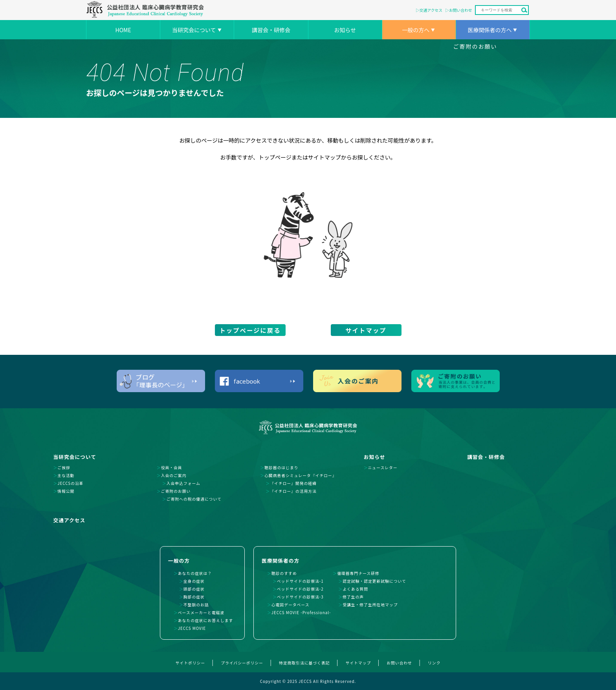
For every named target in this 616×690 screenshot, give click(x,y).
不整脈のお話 (196, 605)
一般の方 (179, 561)
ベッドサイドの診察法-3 (300, 597)
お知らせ (345, 30)
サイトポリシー (191, 663)
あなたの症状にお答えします (205, 620)
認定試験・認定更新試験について (374, 581)
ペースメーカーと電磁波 (201, 613)
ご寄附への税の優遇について (194, 499)
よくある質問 (355, 589)
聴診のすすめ (284, 573)
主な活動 (66, 475)
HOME (123, 30)
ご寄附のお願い (475, 46)
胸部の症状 (194, 597)
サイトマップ (366, 330)
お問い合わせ (461, 10)
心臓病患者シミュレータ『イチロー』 (300, 475)
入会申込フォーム (183, 483)
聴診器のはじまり (281, 468)
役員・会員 (172, 468)
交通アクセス (431, 10)
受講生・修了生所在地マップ (370, 605)
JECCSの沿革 (70, 483)
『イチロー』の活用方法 (293, 491)
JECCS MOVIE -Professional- (301, 613)
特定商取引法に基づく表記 (304, 663)
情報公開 (66, 491)
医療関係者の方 (280, 561)
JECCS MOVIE (192, 628)
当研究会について (194, 30)
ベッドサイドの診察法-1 (300, 581)
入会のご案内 (174, 475)
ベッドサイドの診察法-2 (300, 589)
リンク (434, 663)
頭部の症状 (194, 589)
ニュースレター (383, 468)
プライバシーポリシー (242, 663)
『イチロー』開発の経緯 (293, 483)
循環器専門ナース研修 (358, 573)
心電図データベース (291, 605)
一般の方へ (416, 30)
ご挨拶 (64, 468)
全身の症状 (194, 581)
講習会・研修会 (271, 30)
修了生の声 (353, 597)
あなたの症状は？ (195, 573)
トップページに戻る (250, 330)
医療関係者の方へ (489, 30)
